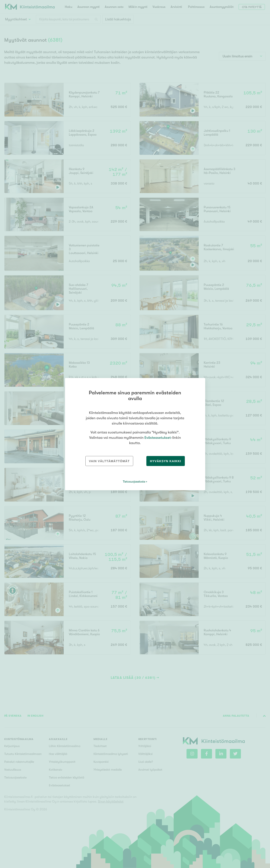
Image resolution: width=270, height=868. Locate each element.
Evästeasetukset (158, 438)
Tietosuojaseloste (134, 482)
